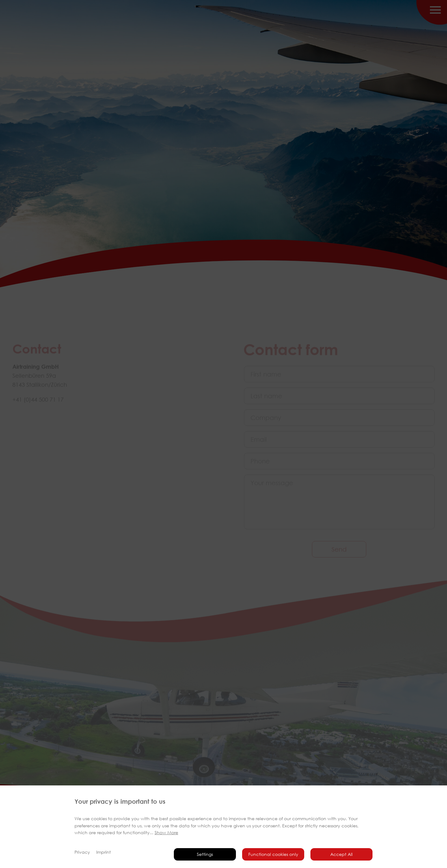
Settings (205, 854)
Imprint (104, 852)
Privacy (82, 852)
